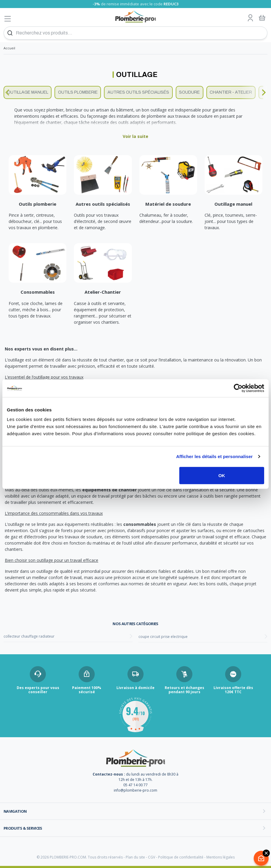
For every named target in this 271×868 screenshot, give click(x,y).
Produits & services (23, 828)
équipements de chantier (109, 490)
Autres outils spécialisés (138, 92)
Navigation (15, 811)
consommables (140, 524)
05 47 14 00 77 (135, 785)
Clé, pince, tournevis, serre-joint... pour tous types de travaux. (231, 221)
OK (222, 475)
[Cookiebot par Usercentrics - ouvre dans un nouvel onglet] (238, 388)
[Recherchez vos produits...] (135, 33)
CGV (152, 857)
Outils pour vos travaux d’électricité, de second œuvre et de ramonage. (103, 221)
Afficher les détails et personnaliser (214, 456)
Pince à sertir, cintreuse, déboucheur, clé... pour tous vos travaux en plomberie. (35, 221)
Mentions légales (221, 857)
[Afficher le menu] (8, 19)
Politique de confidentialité (181, 857)
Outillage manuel (28, 92)
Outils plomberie (78, 92)
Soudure (189, 92)
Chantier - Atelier (231, 92)
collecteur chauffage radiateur (29, 636)
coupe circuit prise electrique (163, 637)
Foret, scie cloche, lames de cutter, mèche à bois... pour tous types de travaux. (36, 310)
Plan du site (135, 857)
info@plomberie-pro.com (135, 790)
